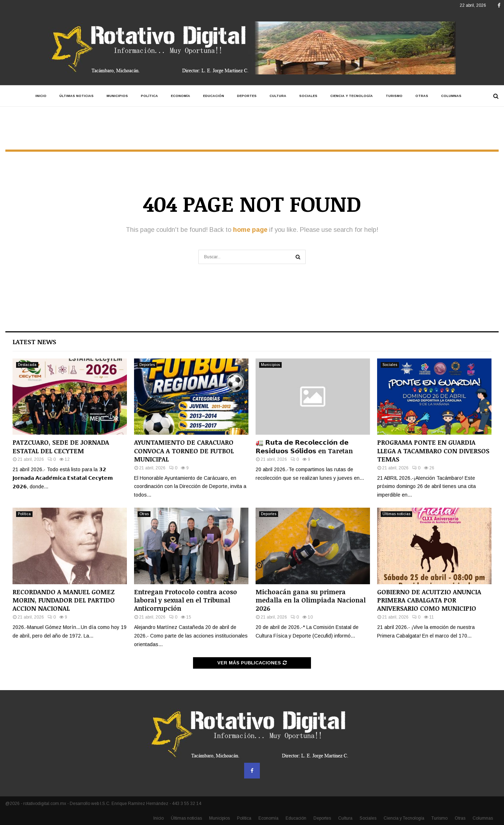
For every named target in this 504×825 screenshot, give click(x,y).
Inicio (41, 96)
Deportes (247, 96)
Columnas (451, 96)
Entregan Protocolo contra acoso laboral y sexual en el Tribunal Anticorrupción (186, 600)
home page (250, 230)
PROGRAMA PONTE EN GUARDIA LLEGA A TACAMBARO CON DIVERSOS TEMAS (433, 451)
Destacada (27, 365)
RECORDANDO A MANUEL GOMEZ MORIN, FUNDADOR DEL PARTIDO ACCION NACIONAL (64, 600)
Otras (422, 96)
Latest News (34, 342)
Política (149, 96)
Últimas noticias (76, 96)
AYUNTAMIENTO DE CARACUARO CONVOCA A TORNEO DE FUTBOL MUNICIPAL (184, 451)
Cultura (278, 96)
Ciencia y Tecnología (352, 96)
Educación (214, 96)
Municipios (117, 96)
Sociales (308, 96)
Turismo (394, 96)
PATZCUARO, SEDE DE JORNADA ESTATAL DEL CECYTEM (61, 446)
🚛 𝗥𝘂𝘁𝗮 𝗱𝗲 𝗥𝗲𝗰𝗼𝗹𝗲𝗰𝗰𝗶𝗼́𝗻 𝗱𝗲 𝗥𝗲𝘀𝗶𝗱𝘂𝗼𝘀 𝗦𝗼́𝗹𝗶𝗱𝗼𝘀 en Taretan (304, 446)
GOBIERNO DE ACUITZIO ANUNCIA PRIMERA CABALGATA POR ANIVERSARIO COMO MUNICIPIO (429, 600)
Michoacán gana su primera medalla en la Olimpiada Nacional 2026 (311, 600)
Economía (181, 96)
